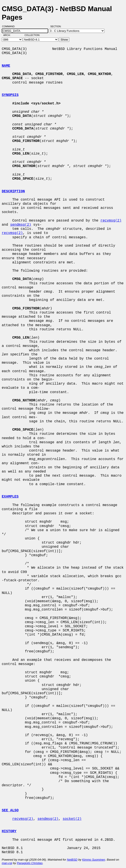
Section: (57, 26)
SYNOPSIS (10, 95)
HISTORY (9, 831)
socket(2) (72, 819)
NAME (6, 66)
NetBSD (72, 860)
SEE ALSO (10, 810)
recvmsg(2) (111, 221)
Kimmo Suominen (94, 860)
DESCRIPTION (13, 191)
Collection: (32, 35)
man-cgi (7, 863)
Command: (10, 26)
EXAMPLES (10, 497)
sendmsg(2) (21, 225)
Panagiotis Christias (30, 863)
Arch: (9, 35)
